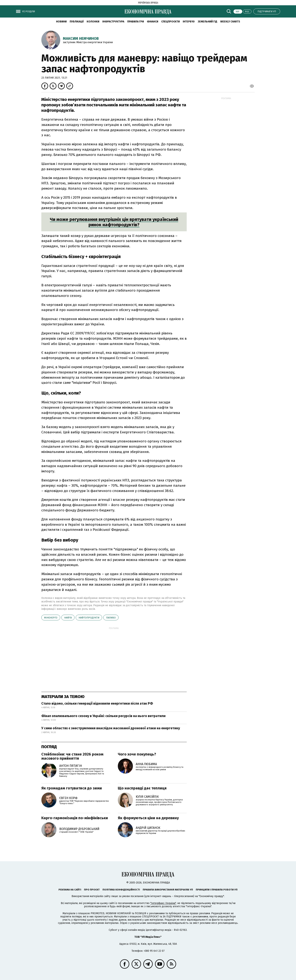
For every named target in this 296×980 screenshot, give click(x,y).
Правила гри (136, 22)
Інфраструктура (113, 22)
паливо (111, 618)
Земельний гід (207, 22)
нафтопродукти (89, 618)
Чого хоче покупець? (137, 754)
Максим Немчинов (81, 38)
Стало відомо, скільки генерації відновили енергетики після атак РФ (97, 703)
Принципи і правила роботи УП (217, 890)
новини (61, 22)
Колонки (93, 22)
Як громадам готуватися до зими (72, 788)
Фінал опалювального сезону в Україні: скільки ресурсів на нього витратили (103, 716)
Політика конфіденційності (121, 890)
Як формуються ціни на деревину (148, 818)
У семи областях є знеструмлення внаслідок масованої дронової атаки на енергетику (111, 728)
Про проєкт (92, 890)
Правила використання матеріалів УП (168, 890)
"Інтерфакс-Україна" (163, 903)
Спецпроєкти (170, 22)
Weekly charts (230, 22)
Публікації (77, 22)
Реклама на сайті (70, 890)
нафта (68, 618)
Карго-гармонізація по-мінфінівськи (75, 818)
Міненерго (51, 618)
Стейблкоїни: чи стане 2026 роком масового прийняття (72, 756)
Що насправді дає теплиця (142, 788)
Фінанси (153, 22)
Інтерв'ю (189, 22)
